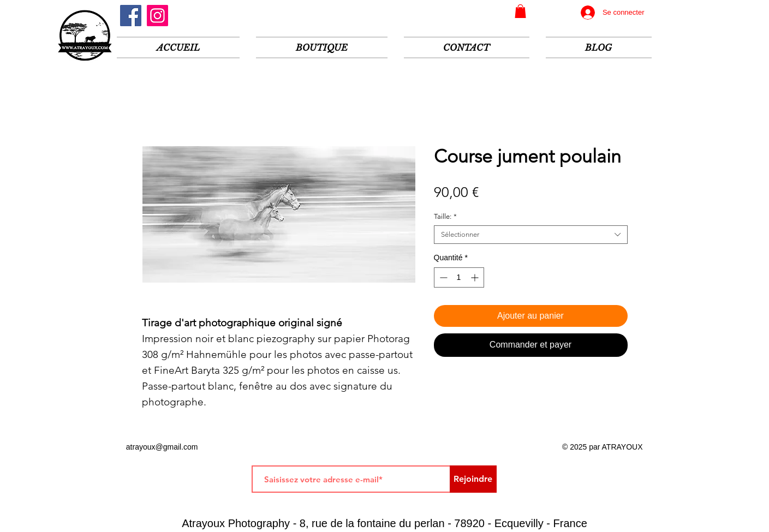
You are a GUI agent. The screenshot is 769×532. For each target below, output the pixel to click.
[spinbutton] (459, 277)
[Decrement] (442, 277)
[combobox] (531, 235)
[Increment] (476, 277)
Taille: (445, 216)
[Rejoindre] (473, 479)
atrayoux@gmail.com (162, 447)
